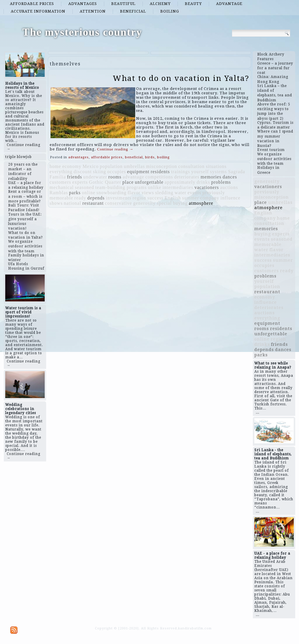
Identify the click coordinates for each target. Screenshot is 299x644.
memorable (61, 198)
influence (231, 198)
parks (75, 193)
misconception (161, 166)
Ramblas (59, 193)
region (139, 198)
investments (119, 198)
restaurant (93, 203)
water (181, 193)
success (155, 198)
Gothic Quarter (105, 182)
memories (211, 177)
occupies (117, 172)
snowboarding (111, 193)
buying (180, 203)
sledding (164, 193)
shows (56, 203)
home (55, 166)
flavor (134, 193)
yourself (200, 172)
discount (83, 172)
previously (214, 193)
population (111, 166)
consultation (192, 166)
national (73, 203)
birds (150, 157)
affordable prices (32, 4)
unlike (154, 187)
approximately (180, 182)
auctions (229, 187)
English (173, 198)
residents (160, 172)
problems (221, 182)
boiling (170, 11)
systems (218, 172)
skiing (99, 172)
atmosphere (201, 203)
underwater (95, 177)
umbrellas (134, 166)
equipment (138, 172)
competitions (159, 177)
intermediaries (178, 187)
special (164, 203)
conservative (118, 203)
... (258, 412)
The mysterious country (82, 32)
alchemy (160, 4)
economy (72, 166)
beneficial (133, 11)
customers (60, 182)
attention (93, 11)
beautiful (123, 4)
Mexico (91, 166)
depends (96, 198)
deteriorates (187, 177)
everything (61, 172)
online (88, 193)
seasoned (84, 187)
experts (80, 182)
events (194, 193)
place (128, 182)
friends (74, 177)
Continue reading (115, 149)
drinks (203, 182)
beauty (193, 4)
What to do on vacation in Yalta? (181, 78)
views (148, 193)
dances (230, 177)
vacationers (207, 187)
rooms (115, 177)
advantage (229, 4)
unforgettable (149, 182)
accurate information (38, 11)
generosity (144, 203)
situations (216, 166)
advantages (83, 4)
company (210, 198)
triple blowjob (19, 157)
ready (80, 198)
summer (191, 198)
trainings (181, 172)
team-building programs (121, 187)
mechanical (62, 187)
